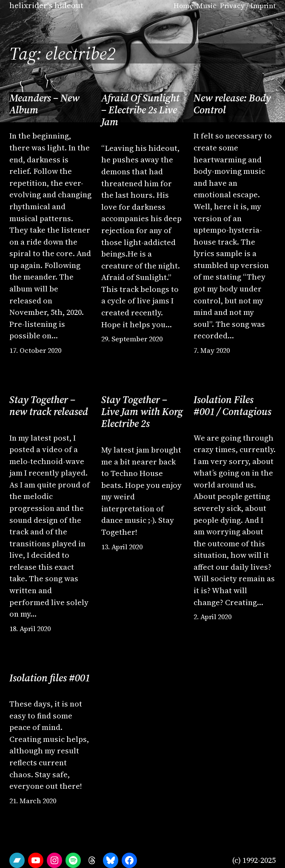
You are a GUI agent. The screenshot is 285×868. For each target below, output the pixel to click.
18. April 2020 (30, 629)
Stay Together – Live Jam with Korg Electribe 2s (142, 412)
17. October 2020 (35, 350)
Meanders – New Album (44, 104)
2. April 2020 (212, 617)
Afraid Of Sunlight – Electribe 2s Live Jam (140, 110)
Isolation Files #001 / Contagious (232, 406)
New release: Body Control (232, 104)
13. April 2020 (122, 547)
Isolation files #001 (50, 678)
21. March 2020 (33, 801)
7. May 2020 (212, 350)
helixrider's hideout (46, 5)
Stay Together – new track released (49, 406)
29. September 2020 (132, 339)
